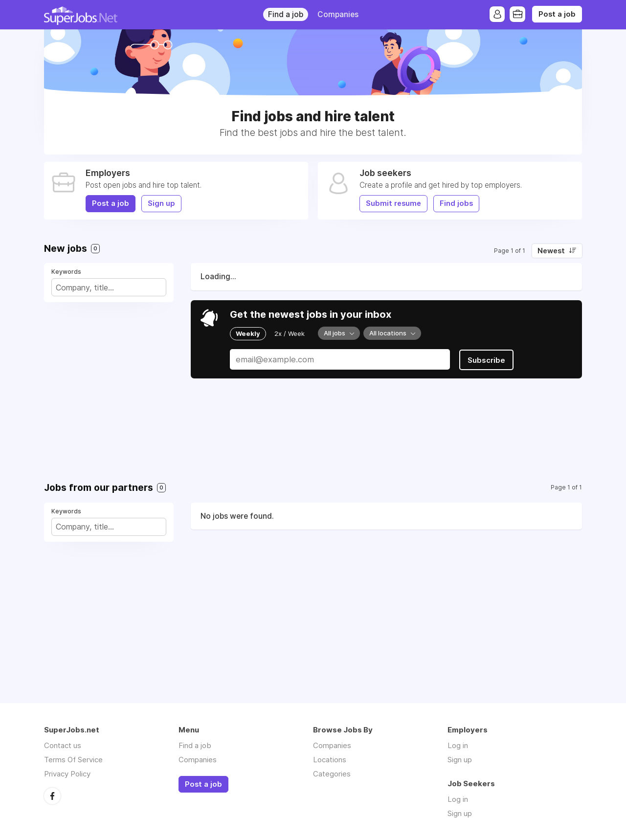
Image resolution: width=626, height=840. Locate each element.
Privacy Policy (67, 774)
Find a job (286, 14)
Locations (330, 760)
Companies (338, 14)
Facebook (52, 796)
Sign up (161, 203)
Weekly (248, 333)
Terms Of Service (73, 760)
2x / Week (290, 333)
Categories (332, 774)
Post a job (557, 14)
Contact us (63, 745)
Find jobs (456, 203)
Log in (458, 745)
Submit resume (393, 203)
